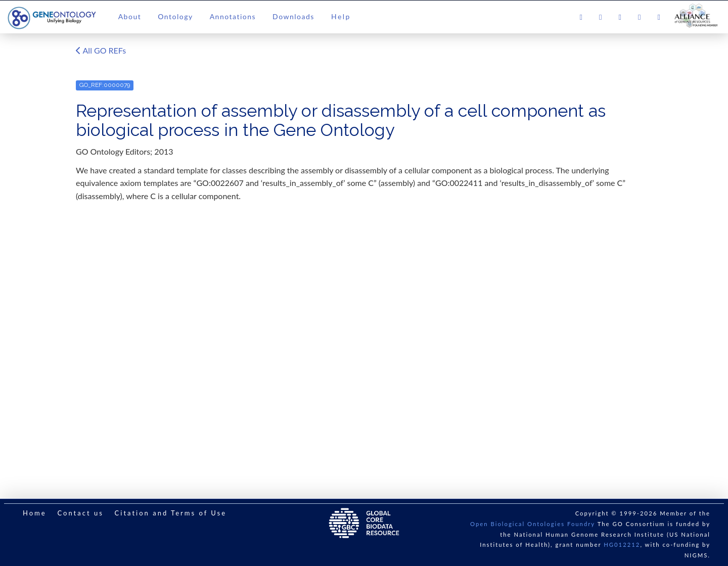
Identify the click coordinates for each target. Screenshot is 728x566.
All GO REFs (101, 51)
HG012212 (622, 545)
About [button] (130, 16)
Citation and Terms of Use (171, 513)
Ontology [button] (175, 16)
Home (35, 513)
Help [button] (341, 16)
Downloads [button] (293, 16)
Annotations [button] (233, 16)
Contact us (80, 513)
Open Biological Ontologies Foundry (533, 524)
